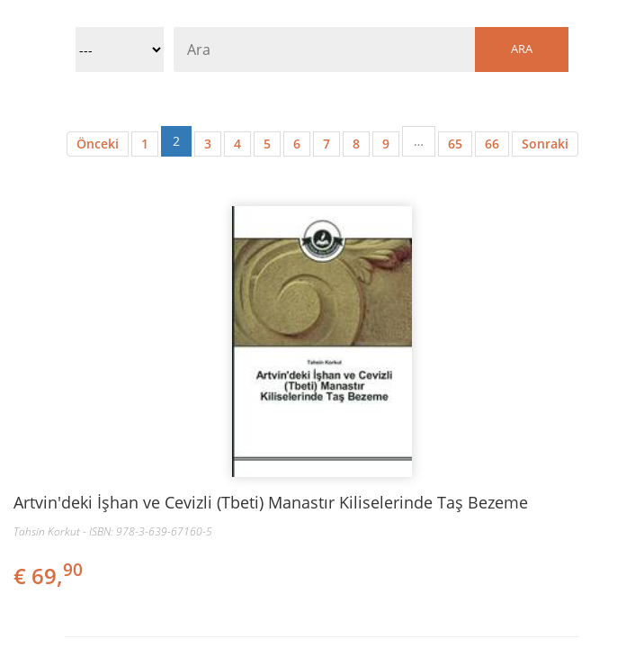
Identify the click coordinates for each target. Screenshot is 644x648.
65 (455, 144)
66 (492, 144)
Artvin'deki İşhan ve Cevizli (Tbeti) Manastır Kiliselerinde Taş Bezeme (271, 502)
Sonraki (545, 144)
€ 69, (49, 576)
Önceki (98, 144)
